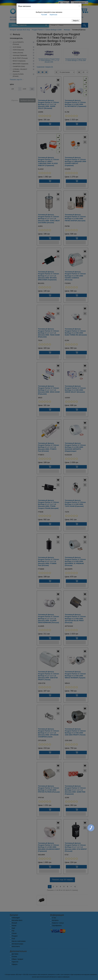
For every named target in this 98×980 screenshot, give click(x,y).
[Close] (79, 6)
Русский (44, 15)
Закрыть (76, 21)
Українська (53, 15)
